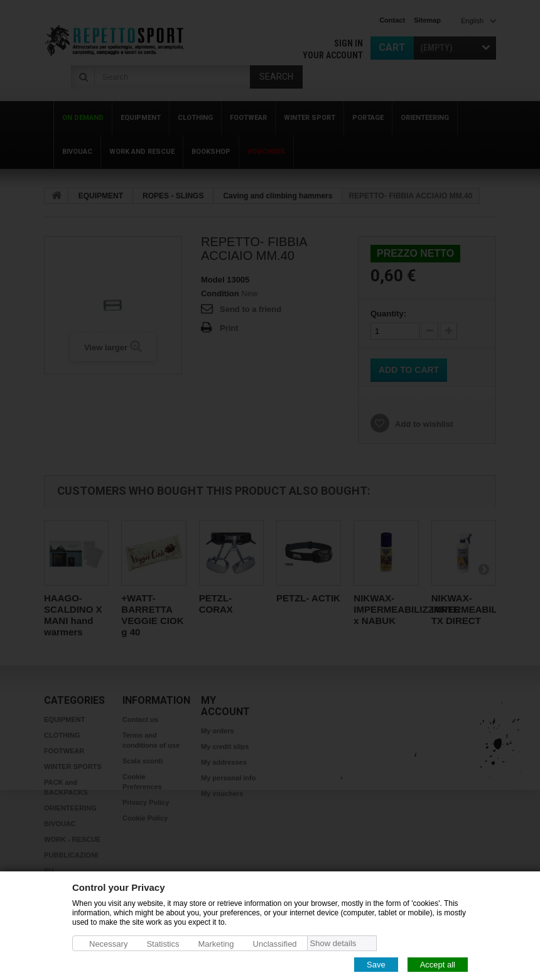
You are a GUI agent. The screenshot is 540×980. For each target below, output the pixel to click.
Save (376, 964)
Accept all (438, 964)
